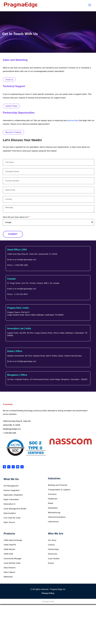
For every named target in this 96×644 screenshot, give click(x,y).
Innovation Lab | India (19, 328)
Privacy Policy (48, 593)
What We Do (11, 479)
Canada (11, 279)
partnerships (73, 120)
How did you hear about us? (16, 217)
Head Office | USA (17, 250)
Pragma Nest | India (18, 308)
